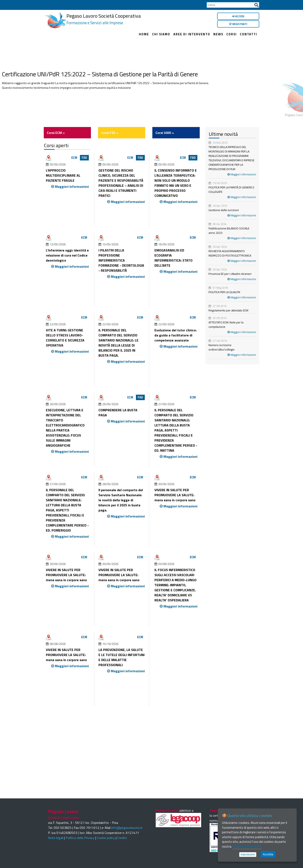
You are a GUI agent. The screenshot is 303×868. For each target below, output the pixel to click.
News (218, 34)
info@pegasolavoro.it (127, 828)
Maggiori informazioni (242, 174)
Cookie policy (106, 838)
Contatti (249, 34)
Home (144, 34)
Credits (122, 838)
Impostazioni (248, 855)
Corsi (232, 34)
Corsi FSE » (110, 133)
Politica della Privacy (80, 838)
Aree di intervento (192, 34)
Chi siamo (161, 34)
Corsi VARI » (165, 133)
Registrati (238, 24)
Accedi (238, 16)
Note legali (56, 838)
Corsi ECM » (56, 133)
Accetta (268, 854)
